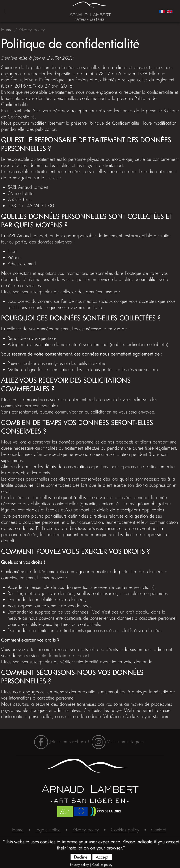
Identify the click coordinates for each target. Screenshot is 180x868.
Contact (158, 830)
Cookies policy (102, 865)
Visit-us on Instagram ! (119, 741)
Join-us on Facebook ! (61, 741)
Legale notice (48, 830)
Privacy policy (79, 865)
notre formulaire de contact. (64, 655)
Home (7, 30)
